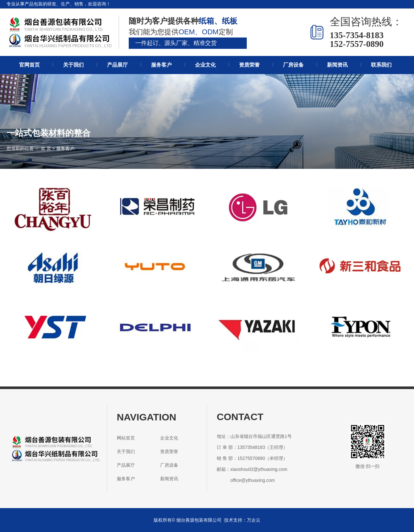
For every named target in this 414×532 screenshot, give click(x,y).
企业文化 (205, 65)
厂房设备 (293, 65)
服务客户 (161, 65)
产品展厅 (117, 65)
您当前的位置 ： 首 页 (29, 148)
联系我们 (381, 65)
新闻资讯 (337, 65)
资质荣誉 (249, 65)
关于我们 (73, 65)
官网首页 (29, 65)
